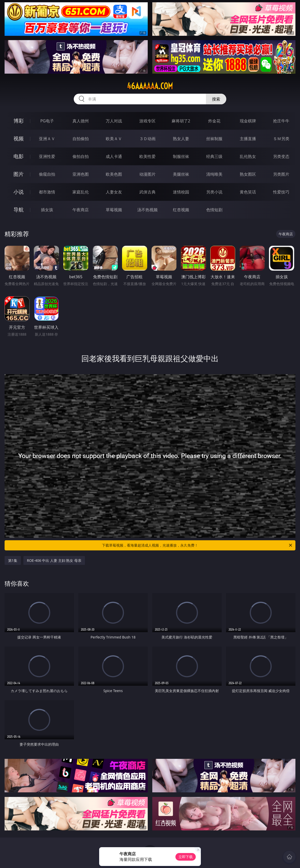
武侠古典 (147, 192)
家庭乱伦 (81, 192)
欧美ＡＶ (114, 139)
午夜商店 (81, 210)
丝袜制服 (214, 139)
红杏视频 (181, 210)
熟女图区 (248, 174)
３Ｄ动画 (147, 139)
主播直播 (248, 139)
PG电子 (47, 121)
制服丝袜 (181, 156)
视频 (19, 138)
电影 (19, 156)
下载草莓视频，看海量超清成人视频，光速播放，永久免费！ (197, 545)
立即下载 (186, 857)
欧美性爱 (147, 156)
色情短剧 (214, 210)
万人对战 (114, 121)
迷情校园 (181, 192)
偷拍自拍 (81, 156)
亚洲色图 (81, 174)
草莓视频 (114, 210)
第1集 (13, 560)
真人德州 (81, 121)
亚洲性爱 (47, 156)
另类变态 (281, 156)
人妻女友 (114, 192)
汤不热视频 (147, 210)
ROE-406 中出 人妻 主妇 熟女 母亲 (54, 560)
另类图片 (281, 174)
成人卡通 (114, 156)
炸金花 (214, 121)
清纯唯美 (214, 174)
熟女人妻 (181, 139)
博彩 (19, 121)
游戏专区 (147, 121)
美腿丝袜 (181, 174)
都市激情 (47, 192)
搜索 (216, 99)
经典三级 (214, 156)
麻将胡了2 (181, 121)
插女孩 (47, 210)
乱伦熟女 (248, 156)
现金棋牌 (248, 121)
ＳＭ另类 (281, 139)
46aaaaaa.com (150, 86)
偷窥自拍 (47, 174)
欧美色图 (114, 174)
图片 (19, 174)
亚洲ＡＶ (47, 139)
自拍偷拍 (81, 139)
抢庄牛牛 (281, 121)
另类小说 (214, 192)
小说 (19, 192)
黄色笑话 (248, 192)
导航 (19, 210)
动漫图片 (147, 174)
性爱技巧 (281, 192)
